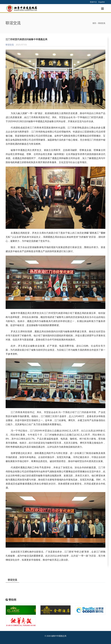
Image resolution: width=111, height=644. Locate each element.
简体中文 (93, 2)
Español (102, 2)
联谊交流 (102, 23)
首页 (94, 23)
